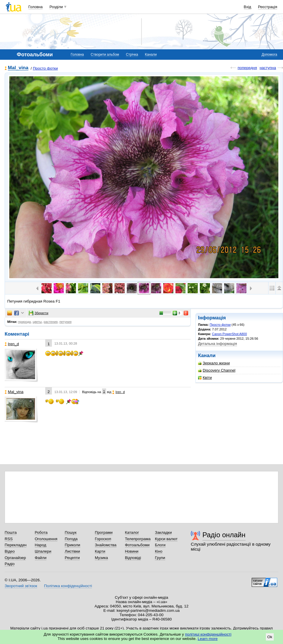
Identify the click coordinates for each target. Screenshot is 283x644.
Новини (132, 551)
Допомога (269, 55)
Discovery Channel (217, 370)
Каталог (132, 532)
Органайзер (15, 558)
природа (25, 322)
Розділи (56, 7)
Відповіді (133, 558)
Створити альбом (105, 55)
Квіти (205, 378)
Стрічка (132, 55)
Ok (270, 637)
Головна (36, 7)
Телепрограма (138, 539)
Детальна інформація (217, 344)
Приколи (72, 545)
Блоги (160, 545)
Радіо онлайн (224, 535)
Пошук (71, 532)
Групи (160, 558)
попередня (247, 68)
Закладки (163, 532)
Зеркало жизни (214, 363)
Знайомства (106, 545)
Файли (41, 558)
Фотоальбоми (137, 545)
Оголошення (46, 539)
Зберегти (39, 313)
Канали (151, 55)
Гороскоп (103, 539)
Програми (104, 532)
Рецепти (72, 558)
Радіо (10, 564)
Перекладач (16, 545)
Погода (71, 539)
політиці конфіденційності (208, 634)
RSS (9, 539)
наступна (268, 68)
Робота (41, 532)
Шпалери (43, 551)
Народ (41, 545)
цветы (37, 322)
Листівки (72, 551)
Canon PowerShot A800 (229, 334)
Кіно (159, 551)
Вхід (248, 7)
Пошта (11, 532)
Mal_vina (18, 68)
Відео (10, 551)
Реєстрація (268, 7)
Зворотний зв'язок (21, 586)
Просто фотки (45, 68)
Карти (100, 551)
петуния (66, 322)
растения (50, 322)
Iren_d (12, 344)
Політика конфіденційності (68, 586)
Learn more (208, 639)
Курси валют (166, 539)
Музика (101, 558)
